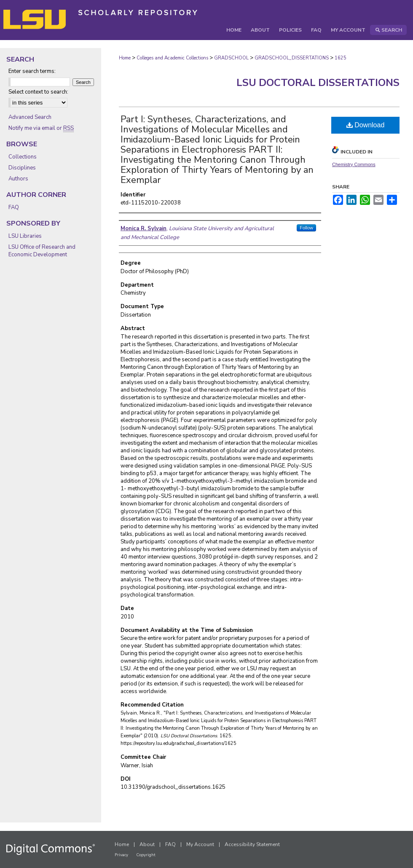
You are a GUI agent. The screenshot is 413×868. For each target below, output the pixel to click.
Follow (306, 228)
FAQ (14, 207)
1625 (341, 58)
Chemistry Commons (354, 164)
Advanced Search (30, 117)
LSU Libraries (25, 236)
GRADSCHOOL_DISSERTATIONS (292, 58)
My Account (200, 844)
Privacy (121, 855)
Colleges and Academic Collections (172, 58)
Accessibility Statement (252, 844)
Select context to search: (38, 92)
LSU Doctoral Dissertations (318, 83)
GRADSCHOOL (231, 58)
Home (125, 58)
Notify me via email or (41, 128)
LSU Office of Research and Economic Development (42, 251)
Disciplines (22, 168)
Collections (23, 157)
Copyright (146, 855)
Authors (18, 179)
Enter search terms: (32, 71)
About (147, 844)
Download (366, 125)
